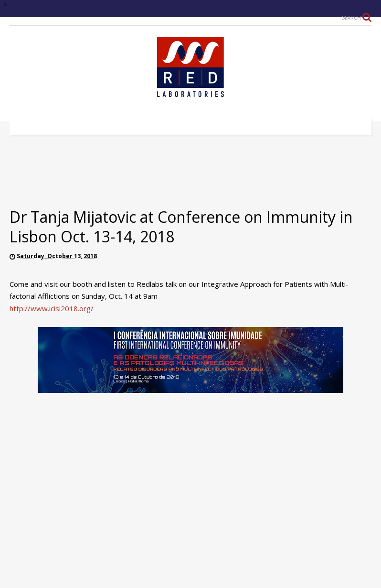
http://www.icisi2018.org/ (52, 308)
